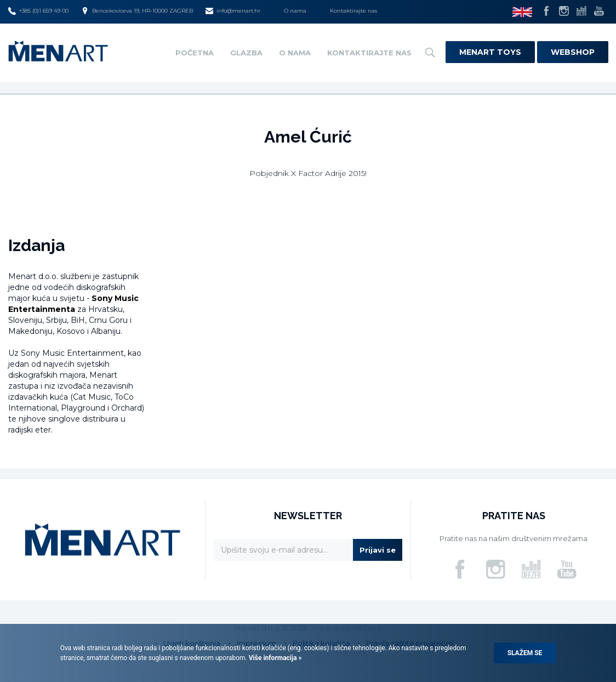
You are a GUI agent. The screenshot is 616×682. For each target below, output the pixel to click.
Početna (195, 53)
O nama (295, 11)
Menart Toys (490, 52)
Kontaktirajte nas (353, 11)
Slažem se (525, 653)
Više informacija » (275, 658)
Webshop (573, 52)
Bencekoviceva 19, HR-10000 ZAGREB (137, 11)
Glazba (246, 53)
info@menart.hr (233, 11)
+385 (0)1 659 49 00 (38, 11)
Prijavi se (378, 550)
